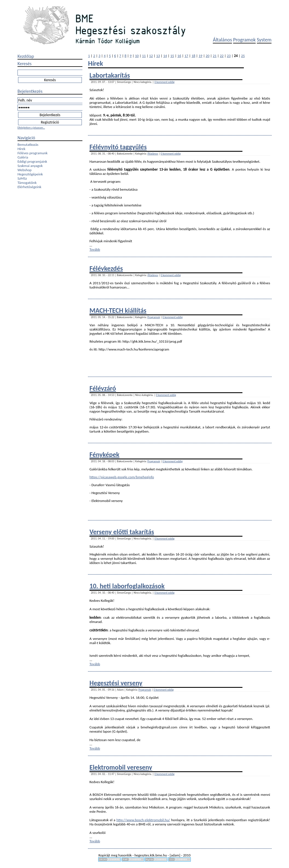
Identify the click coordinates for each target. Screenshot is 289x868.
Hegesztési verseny (116, 683)
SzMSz (22, 178)
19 (201, 56)
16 (179, 56)
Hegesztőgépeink (30, 174)
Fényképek (104, 454)
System (264, 40)
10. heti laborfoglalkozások (127, 586)
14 (165, 56)
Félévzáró (103, 388)
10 (137, 56)
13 (158, 56)
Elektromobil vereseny (121, 767)
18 (193, 56)
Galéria (23, 157)
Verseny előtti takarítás (122, 532)
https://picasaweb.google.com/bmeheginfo (122, 477)
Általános (222, 40)
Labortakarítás (110, 75)
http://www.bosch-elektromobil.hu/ (143, 820)
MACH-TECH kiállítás (118, 310)
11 (144, 56)
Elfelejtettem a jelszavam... (31, 128)
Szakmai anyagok (30, 166)
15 (172, 56)
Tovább (95, 249)
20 (208, 56)
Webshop (25, 170)
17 (186, 56)
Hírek (21, 149)
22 (222, 56)
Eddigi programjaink (32, 161)
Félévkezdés (106, 268)
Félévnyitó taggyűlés (118, 147)
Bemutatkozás (28, 145)
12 (151, 56)
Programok (244, 40)
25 (243, 56)
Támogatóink (27, 183)
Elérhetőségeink (29, 187)
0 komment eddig (164, 82)
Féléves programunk (32, 153)
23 (229, 56)
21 (215, 56)
